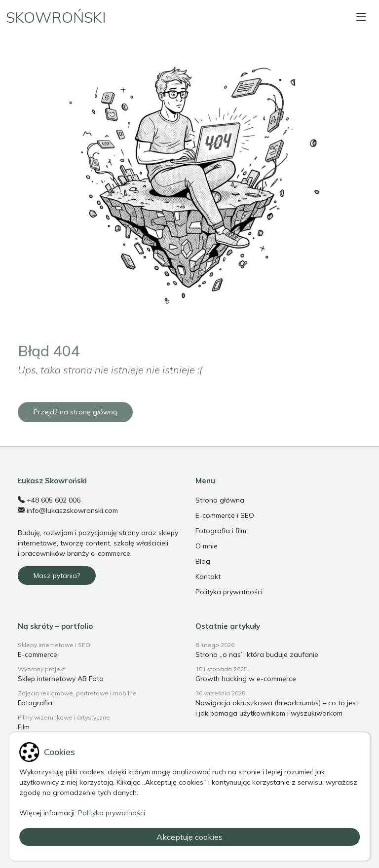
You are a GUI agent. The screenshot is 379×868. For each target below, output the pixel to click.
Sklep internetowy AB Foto (61, 679)
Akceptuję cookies (189, 837)
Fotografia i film (221, 531)
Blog (203, 561)
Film (24, 727)
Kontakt (208, 577)
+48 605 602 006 (49, 500)
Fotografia (35, 703)
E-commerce (38, 654)
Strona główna (220, 500)
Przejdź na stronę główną (75, 428)
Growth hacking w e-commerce (246, 679)
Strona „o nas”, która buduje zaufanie (257, 654)
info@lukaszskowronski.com (68, 510)
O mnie (207, 546)
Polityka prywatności (229, 592)
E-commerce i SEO (225, 515)
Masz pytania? (57, 576)
